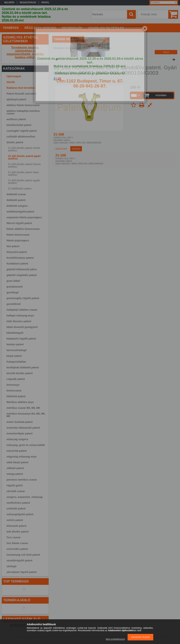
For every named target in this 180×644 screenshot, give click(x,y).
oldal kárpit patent (17, 462)
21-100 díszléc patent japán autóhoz (24, 157)
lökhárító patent (16, 396)
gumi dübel (13, 281)
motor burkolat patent (20, 422)
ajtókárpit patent (16, 99)
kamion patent (15, 344)
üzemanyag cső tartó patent (23, 555)
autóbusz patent (16, 119)
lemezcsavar (14, 391)
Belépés (9, 3)
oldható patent (15, 468)
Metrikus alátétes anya (20, 402)
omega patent (15, 474)
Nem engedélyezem (115, 639)
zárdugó (11, 566)
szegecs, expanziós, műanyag (24, 497)
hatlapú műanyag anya (20, 316)
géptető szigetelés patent (22, 275)
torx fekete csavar (17, 543)
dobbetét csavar (16, 194)
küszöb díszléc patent (20, 373)
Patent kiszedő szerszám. (22, 94)
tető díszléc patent (18, 532)
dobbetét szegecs (17, 206)
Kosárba (161, 95)
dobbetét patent (16, 200)
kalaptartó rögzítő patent (21, 339)
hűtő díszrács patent (19, 321)
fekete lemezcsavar (18, 235)
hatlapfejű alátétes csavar (22, 310)
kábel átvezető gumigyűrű (22, 327)
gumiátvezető (15, 287)
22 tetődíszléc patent (20, 189)
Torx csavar (14, 537)
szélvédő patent (16, 509)
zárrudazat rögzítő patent (22, 572)
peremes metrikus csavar (22, 480)
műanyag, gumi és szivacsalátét (26, 445)
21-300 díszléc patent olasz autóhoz (23, 174)
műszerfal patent (17, 451)
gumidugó (13, 292)
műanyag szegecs (17, 439)
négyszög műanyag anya (22, 457)
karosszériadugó (17, 350)
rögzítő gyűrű (15, 485)
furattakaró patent (17, 264)
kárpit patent (14, 356)
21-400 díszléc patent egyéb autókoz (24, 182)
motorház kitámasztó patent (23, 428)
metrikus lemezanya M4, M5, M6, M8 (26, 415)
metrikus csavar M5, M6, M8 (23, 408)
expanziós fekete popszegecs (24, 217)
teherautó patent (16, 526)
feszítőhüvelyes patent (20, 258)
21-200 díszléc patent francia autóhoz (24, 165)
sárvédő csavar (16, 491)
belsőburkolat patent (19, 125)
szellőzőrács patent (18, 503)
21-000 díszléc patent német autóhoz (24, 149)
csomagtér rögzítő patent (22, 131)
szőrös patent (15, 520)
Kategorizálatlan (16, 362)
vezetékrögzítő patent (19, 560)
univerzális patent (17, 549)
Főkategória (58, 48)
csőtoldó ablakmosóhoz (21, 137)
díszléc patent (15, 142)
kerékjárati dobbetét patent (23, 367)
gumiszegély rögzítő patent (23, 298)
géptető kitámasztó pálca (22, 269)
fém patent (13, 246)
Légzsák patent (16, 379)
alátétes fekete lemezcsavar (23, 105)
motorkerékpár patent (20, 433)
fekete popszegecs (18, 240)
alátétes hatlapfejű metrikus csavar (23, 112)
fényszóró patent (17, 252)
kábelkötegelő (15, 333)
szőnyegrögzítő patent (20, 514)
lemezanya (13, 385)
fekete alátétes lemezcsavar (23, 229)
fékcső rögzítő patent (19, 223)
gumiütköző (14, 304)
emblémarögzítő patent (20, 212)
